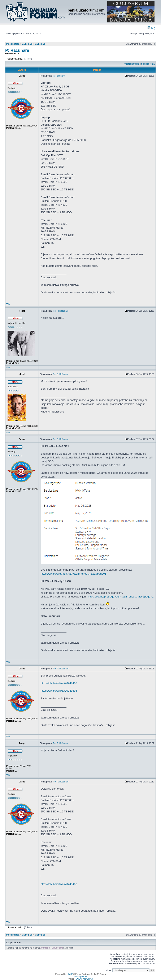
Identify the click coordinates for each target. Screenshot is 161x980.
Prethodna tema (131, 64)
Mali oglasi (27, 44)
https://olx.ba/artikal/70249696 (59, 691)
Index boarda (13, 44)
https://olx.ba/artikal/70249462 (59, 683)
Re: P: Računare (61, 311)
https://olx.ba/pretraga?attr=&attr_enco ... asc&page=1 (73, 574)
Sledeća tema (148, 64)
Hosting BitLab (80, 977)
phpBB (70, 974)
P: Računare (17, 50)
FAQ (151, 28)
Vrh (8, 304)
